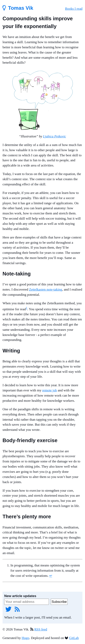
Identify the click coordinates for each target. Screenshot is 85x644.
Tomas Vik (18, 8)
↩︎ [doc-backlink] (51, 576)
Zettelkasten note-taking (46, 289)
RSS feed (41, 629)
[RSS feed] (17, 609)
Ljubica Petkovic (54, 136)
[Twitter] (9, 609)
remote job (50, 390)
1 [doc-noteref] (26, 308)
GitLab (74, 638)
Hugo (25, 638)
